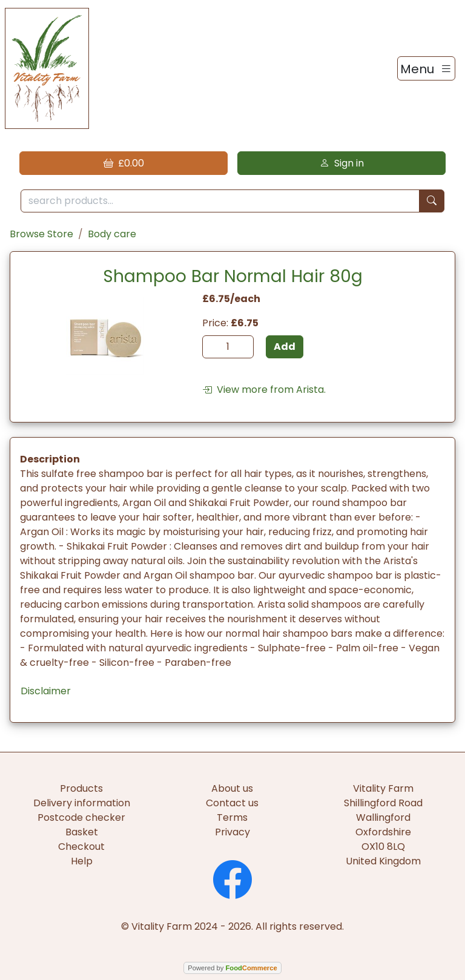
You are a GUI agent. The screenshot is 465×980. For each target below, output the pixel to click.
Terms (232, 817)
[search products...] (220, 201)
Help (82, 861)
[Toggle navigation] (426, 68)
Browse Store (41, 234)
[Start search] (432, 201)
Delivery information (82, 803)
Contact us (232, 803)
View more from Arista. (264, 390)
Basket (82, 832)
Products (81, 788)
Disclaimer (46, 691)
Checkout (81, 847)
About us (232, 788)
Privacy (232, 832)
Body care (112, 234)
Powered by (232, 968)
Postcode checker (81, 817)
